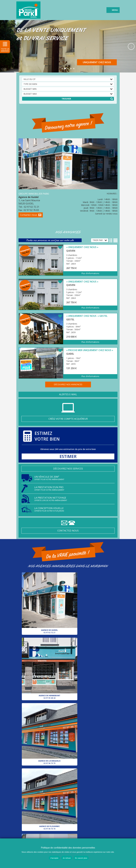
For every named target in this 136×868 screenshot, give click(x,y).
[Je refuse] (132, 853)
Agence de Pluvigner (44, 706)
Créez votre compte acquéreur (68, 419)
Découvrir (105, 62)
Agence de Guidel (44, 598)
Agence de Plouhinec (92, 652)
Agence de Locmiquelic (44, 652)
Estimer (68, 456)
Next (131, 46)
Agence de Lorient (44, 761)
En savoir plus (81, 858)
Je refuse (67, 858)
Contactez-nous (68, 531)
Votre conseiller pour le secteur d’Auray (92, 706)
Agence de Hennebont (92, 598)
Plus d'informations (90, 273)
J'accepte (54, 858)
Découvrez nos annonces (68, 384)
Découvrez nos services (68, 469)
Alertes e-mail (68, 394)
